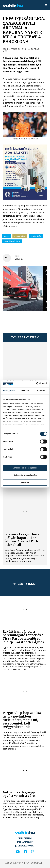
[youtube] (18, 852)
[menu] (46, 6)
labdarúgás (36, 236)
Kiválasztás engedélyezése (25, 475)
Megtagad (25, 482)
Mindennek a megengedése (25, 468)
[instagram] (33, 852)
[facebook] (26, 852)
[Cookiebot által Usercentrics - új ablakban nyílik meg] (36, 384)
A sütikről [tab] (41, 391)
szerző (18, 256)
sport (6, 236)
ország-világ (20, 236)
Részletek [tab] (25, 391)
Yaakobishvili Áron (12, 241)
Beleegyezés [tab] (9, 391)
